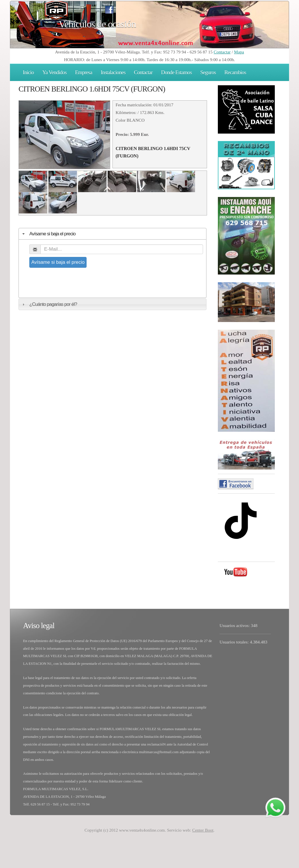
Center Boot (203, 830)
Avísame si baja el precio (58, 262)
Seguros (208, 72)
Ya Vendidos (55, 72)
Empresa (84, 72)
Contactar (222, 52)
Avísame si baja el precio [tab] (48, 234)
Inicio (28, 72)
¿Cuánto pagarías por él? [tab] (49, 304)
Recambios (235, 72)
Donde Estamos (177, 72)
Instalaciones (113, 72)
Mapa (239, 52)
